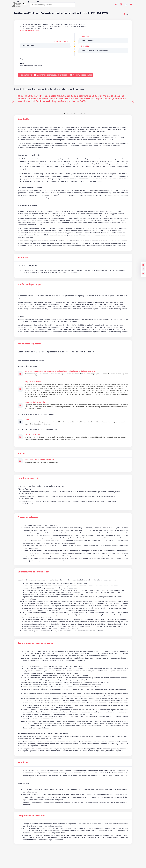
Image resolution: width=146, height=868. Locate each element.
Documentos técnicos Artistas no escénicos (37, 438)
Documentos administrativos (31, 366)
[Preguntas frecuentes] (143, 269)
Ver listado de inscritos (81, 80)
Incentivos (23, 263)
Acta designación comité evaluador (39, 468)
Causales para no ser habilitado (34, 582)
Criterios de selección (28, 487)
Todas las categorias (27, 270)
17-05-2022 (85, 40)
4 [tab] (75, 119)
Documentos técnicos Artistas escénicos (36, 422)
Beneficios (23, 773)
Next (133, 107)
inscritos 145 (25, 80)
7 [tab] (85, 119)
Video (27, 427)
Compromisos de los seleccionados (35, 653)
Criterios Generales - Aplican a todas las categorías (41, 495)
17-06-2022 (85, 50)
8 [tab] (88, 119)
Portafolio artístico (33, 443)
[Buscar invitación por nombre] (53, 5)
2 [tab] (68, 119)
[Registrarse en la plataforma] (131, 4)
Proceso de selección (28, 527)
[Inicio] (116, 4)
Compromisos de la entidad (31, 826)
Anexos (21, 462)
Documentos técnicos (27, 372)
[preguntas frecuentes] (126, 17)
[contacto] (143, 274)
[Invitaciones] (121, 4)
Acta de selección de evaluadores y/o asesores (42, 471)
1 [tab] (64, 119)
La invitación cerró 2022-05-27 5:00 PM (51, 80)
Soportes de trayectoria (35, 409)
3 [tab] (71, 119)
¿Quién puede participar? (30, 290)
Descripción (23, 124)
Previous (13, 107)
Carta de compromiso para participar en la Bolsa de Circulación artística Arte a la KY (60, 377)
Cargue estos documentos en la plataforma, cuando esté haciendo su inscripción (56, 357)
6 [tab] (81, 119)
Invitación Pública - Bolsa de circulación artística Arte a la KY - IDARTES (61, 16)
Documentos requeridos (30, 349)
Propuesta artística (33, 388)
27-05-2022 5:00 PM (60, 45)
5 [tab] (78, 119)
